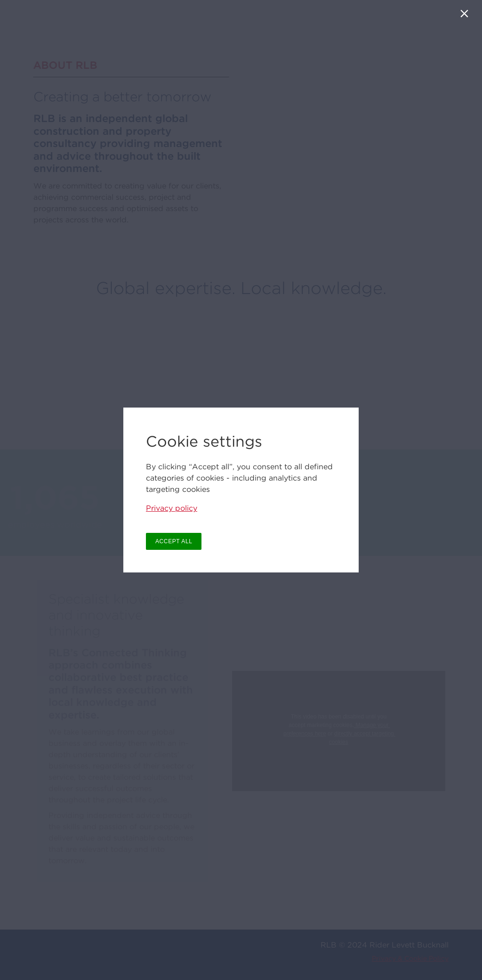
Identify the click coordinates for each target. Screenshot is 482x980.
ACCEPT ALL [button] (174, 541)
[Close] (466, 16)
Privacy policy (172, 508)
